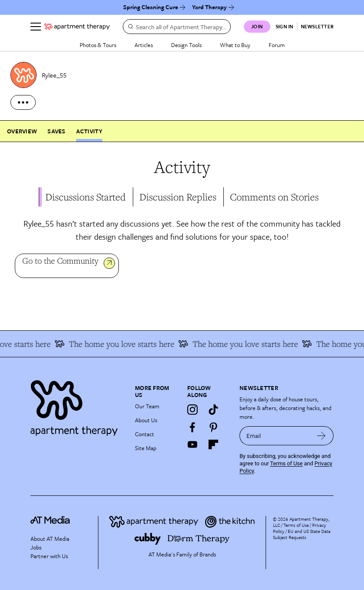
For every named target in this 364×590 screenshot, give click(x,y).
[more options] (23, 102)
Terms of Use (286, 463)
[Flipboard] (213, 444)
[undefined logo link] (77, 27)
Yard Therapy (209, 7)
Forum (277, 45)
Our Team (147, 406)
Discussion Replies (178, 197)
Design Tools (186, 45)
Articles (144, 45)
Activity (89, 131)
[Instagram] (192, 410)
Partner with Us (49, 556)
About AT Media (50, 539)
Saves (56, 131)
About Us (146, 420)
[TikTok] (213, 410)
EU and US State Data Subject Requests (302, 534)
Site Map (146, 448)
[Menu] (36, 27)
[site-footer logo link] (50, 521)
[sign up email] (275, 436)
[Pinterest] (213, 427)
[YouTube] (192, 444)
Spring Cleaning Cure (151, 7)
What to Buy (235, 45)
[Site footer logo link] (78, 406)
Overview (22, 131)
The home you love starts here (121, 344)
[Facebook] (192, 427)
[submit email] (322, 436)
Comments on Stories (274, 197)
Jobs (36, 547)
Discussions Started (86, 197)
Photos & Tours (98, 45)
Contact (145, 434)
